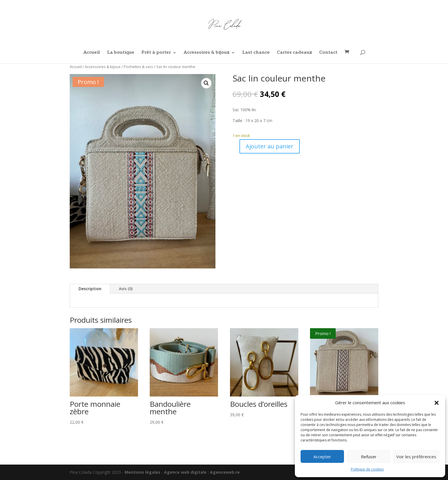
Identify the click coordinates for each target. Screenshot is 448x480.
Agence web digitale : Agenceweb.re (202, 472)
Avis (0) (126, 289)
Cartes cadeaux (294, 53)
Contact (328, 53)
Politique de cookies (367, 469)
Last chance (256, 53)
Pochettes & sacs (138, 67)
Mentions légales (142, 472)
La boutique (121, 53)
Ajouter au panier (270, 146)
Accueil (92, 53)
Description (90, 289)
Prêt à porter (156, 53)
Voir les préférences (416, 457)
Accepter (322, 457)
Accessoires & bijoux (207, 53)
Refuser (369, 457)
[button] (437, 403)
